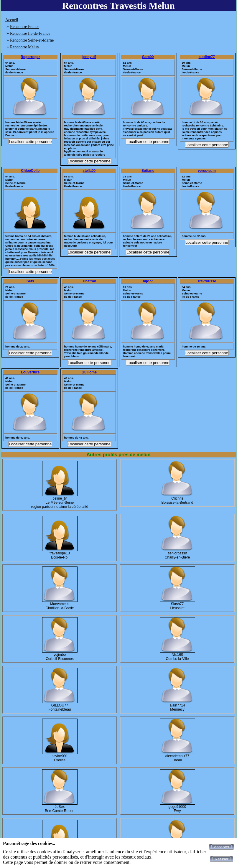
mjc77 (148, 281)
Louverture (30, 372)
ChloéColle (30, 171)
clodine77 (207, 57)
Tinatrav (89, 281)
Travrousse (207, 281)
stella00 (89, 171)
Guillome (89, 372)
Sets (30, 281)
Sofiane (148, 171)
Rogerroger (30, 57)
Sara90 (148, 57)
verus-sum (207, 171)
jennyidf (89, 57)
